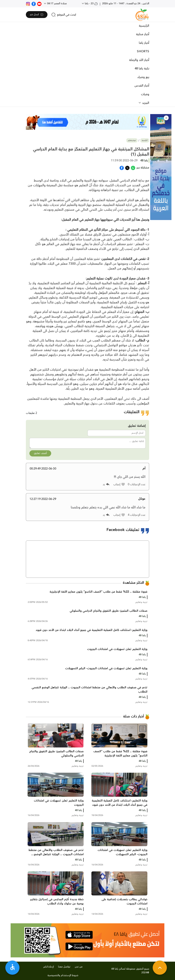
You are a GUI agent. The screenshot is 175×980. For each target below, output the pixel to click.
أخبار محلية (143, 34)
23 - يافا (91, 4)
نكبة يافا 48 (142, 69)
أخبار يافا (144, 43)
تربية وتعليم (132, 140)
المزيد (145, 103)
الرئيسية (144, 26)
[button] (166, 118)
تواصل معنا (64, 967)
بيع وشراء (143, 77)
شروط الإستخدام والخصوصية (63, 975)
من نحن (79, 967)
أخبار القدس (142, 86)
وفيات (145, 94)
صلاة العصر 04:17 (57, 4)
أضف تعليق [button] (40, 453)
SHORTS (143, 51)
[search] (64, 15)
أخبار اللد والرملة (139, 60)
